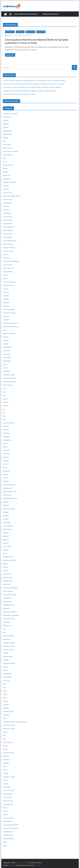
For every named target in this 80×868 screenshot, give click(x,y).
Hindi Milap (7, 361)
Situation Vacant (9, 753)
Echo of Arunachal (9, 282)
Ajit (4, 141)
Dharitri (6, 254)
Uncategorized (8, 804)
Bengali (6, 172)
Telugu (5, 780)
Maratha (6, 519)
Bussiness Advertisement (12, 196)
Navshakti (6, 608)
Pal (4, 629)
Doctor (5, 275)
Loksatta (6, 481)
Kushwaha (7, 471)
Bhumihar (6, 175)
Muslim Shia (7, 574)
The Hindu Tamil (9, 790)
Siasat (5, 732)
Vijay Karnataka (8, 818)
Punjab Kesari (8, 656)
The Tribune (7, 797)
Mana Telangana (9, 509)
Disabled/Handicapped (11, 261)
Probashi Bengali (9, 643)
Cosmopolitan (10, 32)
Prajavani (6, 639)
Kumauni (6, 457)
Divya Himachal (8, 268)
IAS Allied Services (9, 378)
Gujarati (6, 337)
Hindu (5, 364)
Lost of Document (9, 485)
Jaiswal (5, 399)
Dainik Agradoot (8, 227)
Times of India (30, 32)
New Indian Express (10, 612)
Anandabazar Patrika (10, 151)
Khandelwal (7, 440)
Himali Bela (7, 358)
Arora (5, 158)
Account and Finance (10, 114)
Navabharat (7, 598)
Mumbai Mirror (8, 557)
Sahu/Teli (6, 681)
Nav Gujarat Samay (10, 595)
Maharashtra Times (10, 492)
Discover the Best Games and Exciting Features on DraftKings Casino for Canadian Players (34, 80)
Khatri (5, 443)
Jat (4, 409)
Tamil (5, 766)
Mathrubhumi (8, 526)
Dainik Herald (8, 234)
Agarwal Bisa (7, 131)
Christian (6, 206)
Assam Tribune (8, 165)
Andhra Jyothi (8, 155)
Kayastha (6, 433)
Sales (5, 698)
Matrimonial (20, 32)
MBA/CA (6, 536)
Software (6, 756)
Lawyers (6, 474)
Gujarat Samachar (9, 333)
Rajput (5, 667)
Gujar (5, 330)
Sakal (5, 691)
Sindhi (5, 746)
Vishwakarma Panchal (11, 825)
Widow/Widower (9, 839)
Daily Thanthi (8, 224)
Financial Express (9, 309)
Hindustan (7, 371)
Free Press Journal (9, 313)
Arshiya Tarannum (26, 36)
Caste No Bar (7, 199)
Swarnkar (6, 760)
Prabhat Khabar (8, 636)
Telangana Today (9, 777)
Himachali (6, 351)
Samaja (5, 701)
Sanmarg (6, 715)
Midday (6, 550)
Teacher (6, 773)
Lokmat (5, 478)
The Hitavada (7, 794)
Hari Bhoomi (7, 347)
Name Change (8, 591)
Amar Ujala (7, 144)
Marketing (6, 522)
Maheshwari (7, 495)
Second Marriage (9, 725)
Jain (4, 392)
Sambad (6, 705)
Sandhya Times (8, 711)
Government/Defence (10, 323)
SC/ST (5, 718)
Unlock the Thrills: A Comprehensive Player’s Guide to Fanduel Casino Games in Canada (33, 84)
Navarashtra (7, 601)
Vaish (5, 808)
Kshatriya (6, 450)
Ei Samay (6, 292)
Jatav (5, 416)
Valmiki (5, 815)
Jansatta (6, 406)
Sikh (4, 735)
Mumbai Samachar (10, 560)
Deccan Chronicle (9, 248)
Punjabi (6, 660)
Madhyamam (7, 488)
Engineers (6, 303)
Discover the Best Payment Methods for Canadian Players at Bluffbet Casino (29, 91)
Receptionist (7, 674)
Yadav (5, 842)
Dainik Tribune (8, 244)
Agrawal (6, 138)
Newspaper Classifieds (11, 615)
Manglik (6, 512)
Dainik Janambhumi (10, 241)
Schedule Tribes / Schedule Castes (15, 722)
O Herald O (7, 622)
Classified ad (7, 213)
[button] (38, 14)
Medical (6, 543)
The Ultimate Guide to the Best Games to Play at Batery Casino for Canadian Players (32, 87)
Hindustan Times (9, 375)
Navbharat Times (9, 605)
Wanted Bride (41, 32)
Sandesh (6, 708)
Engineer (6, 296)
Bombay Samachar (9, 182)
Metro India (7, 547)
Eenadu (6, 289)
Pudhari (6, 653)
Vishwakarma (8, 821)
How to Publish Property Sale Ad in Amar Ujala (19, 94)
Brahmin (6, 186)
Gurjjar (5, 344)
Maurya (6, 533)
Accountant (7, 117)
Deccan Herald (8, 251)
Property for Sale (9, 646)
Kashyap (6, 426)
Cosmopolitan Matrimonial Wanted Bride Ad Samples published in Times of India (37, 41)
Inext (5, 388)
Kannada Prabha (9, 423)
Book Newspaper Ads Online (26, 14)
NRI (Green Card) (9, 619)
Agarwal (6, 124)
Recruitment (7, 677)
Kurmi (5, 464)
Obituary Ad (7, 626)
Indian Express (8, 385)
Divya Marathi (8, 272)
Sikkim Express (8, 742)
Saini (5, 684)
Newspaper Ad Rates (51, 14)
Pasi (4, 632)
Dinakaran (7, 258)
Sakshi (5, 694)
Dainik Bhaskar (8, 230)
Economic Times (9, 285)
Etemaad (6, 306)
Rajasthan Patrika (9, 663)
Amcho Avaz (7, 148)
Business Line (8, 193)
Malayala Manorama (10, 498)
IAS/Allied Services (9, 382)
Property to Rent (9, 650)
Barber (5, 169)
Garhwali (6, 316)
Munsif (5, 564)
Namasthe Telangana (10, 588)
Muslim (6, 567)
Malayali (6, 502)
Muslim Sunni (8, 577)
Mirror (5, 553)
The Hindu (7, 787)
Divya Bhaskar (8, 265)
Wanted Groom (8, 835)
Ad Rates (6, 120)
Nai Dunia (6, 584)
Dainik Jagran (8, 237)
